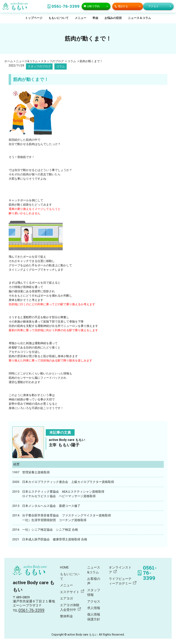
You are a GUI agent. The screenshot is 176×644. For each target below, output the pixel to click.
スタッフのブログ (39, 66)
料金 (95, 18)
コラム (61, 66)
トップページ (34, 18)
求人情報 (94, 608)
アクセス (94, 601)
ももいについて (59, 18)
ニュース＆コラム (139, 18)
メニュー (81, 18)
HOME (64, 567)
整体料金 (66, 616)
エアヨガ (66, 598)
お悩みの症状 (113, 18)
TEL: (29, 610)
